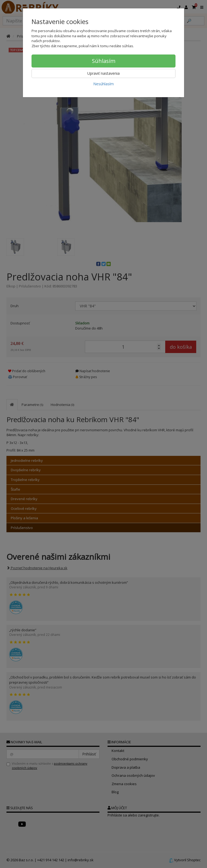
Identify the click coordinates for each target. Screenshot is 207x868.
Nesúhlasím (103, 84)
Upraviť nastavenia (103, 73)
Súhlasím (104, 61)
